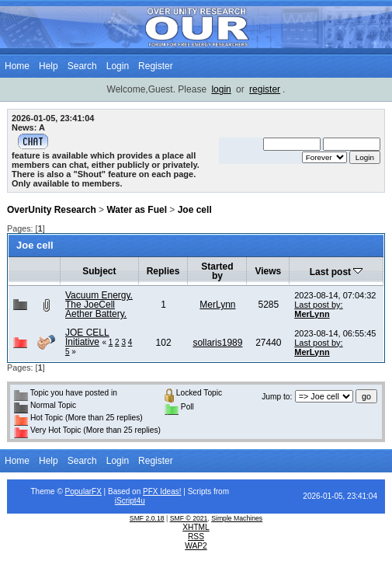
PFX (151, 491)
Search (82, 66)
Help (49, 66)
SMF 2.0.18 (147, 518)
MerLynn (217, 305)
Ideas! (170, 491)
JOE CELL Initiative (87, 337)
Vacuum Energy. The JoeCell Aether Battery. (99, 305)
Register (156, 66)
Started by (217, 271)
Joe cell (195, 210)
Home (17, 66)
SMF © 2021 (189, 518)
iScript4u (130, 501)
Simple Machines (237, 518)
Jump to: (277, 397)
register (265, 89)
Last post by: (318, 305)
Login (118, 66)
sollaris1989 (217, 343)
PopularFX (83, 491)
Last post (336, 272)
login (221, 89)
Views (268, 271)
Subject (99, 271)
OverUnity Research (52, 210)
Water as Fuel (137, 210)
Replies (163, 271)
